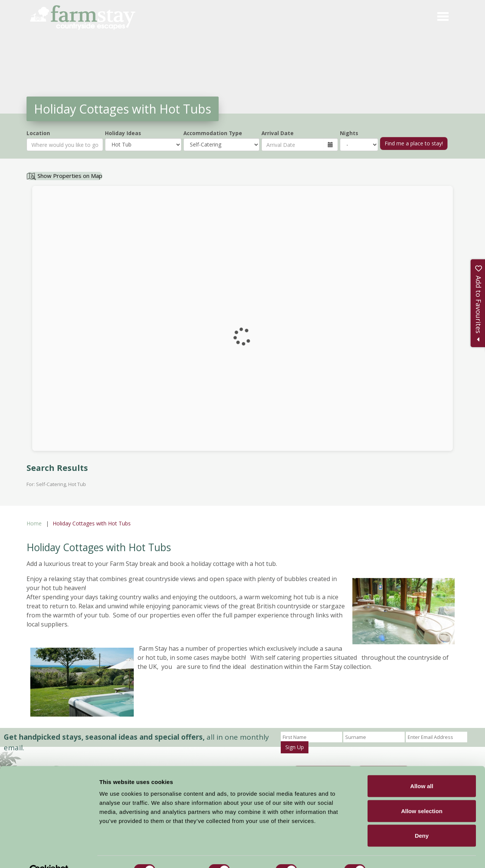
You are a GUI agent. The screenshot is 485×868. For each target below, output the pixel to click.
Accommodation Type (213, 133)
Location (38, 133)
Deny (422, 818)
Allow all (422, 769)
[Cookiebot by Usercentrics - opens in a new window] (49, 853)
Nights (349, 133)
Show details (398, 853)
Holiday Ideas (123, 133)
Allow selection (422, 794)
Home (34, 523)
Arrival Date (278, 133)
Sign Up (295, 747)
